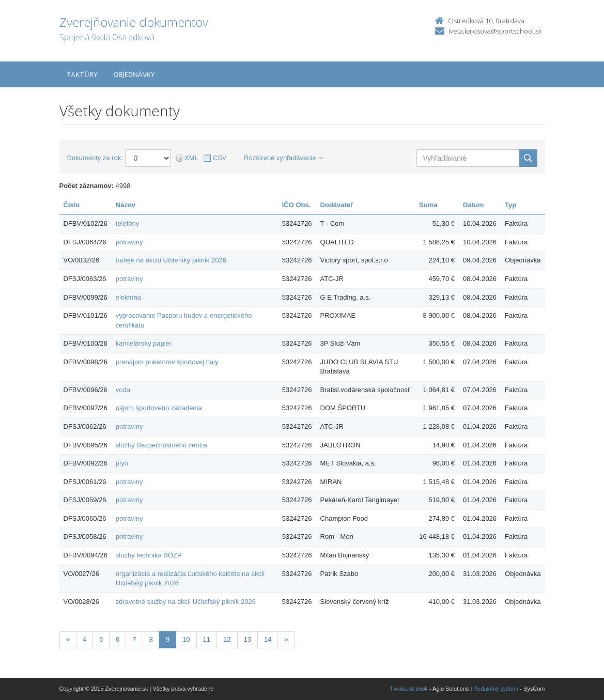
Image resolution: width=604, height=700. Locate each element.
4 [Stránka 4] (84, 639)
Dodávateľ (337, 205)
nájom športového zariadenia (159, 408)
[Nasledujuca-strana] (286, 640)
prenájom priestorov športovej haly (167, 362)
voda (123, 390)
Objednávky (134, 74)
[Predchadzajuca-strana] (68, 640)
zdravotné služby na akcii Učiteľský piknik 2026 (186, 602)
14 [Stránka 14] (268, 639)
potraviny (129, 242)
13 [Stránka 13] (247, 639)
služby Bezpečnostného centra (161, 445)
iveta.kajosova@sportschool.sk (495, 31)
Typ (510, 205)
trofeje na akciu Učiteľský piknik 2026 (171, 260)
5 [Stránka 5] (101, 639)
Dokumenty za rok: (95, 158)
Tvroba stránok (409, 689)
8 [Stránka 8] (151, 639)
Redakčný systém (496, 689)
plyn (122, 463)
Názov (126, 205)
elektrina (128, 297)
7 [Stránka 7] (134, 639)
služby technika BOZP (149, 555)
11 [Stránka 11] (207, 639)
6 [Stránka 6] (118, 639)
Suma (428, 205)
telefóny (128, 223)
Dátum (473, 205)
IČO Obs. (297, 205)
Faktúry (82, 74)
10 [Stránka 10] (186, 639)
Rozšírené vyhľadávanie (283, 158)
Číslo (72, 205)
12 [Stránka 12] (227, 639)
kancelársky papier (144, 343)
